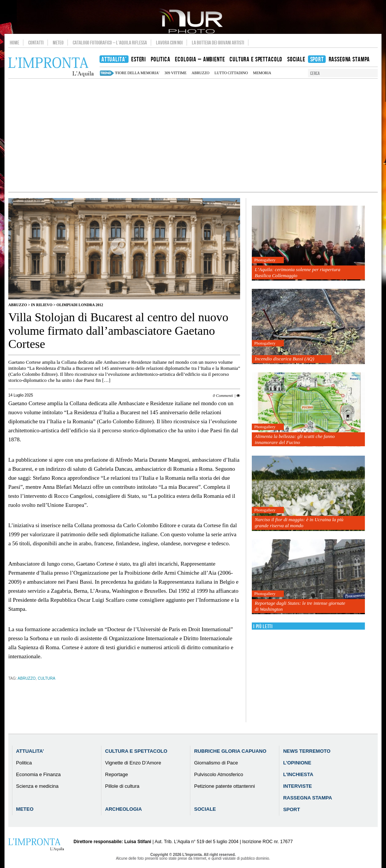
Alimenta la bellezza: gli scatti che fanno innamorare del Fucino (295, 439)
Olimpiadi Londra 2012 (80, 305)
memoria (262, 73)
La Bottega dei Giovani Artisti (218, 43)
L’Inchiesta (298, 774)
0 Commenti (223, 395)
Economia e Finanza (39, 774)
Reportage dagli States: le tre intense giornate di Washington (300, 606)
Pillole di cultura (122, 786)
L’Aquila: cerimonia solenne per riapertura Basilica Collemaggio (298, 272)
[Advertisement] (193, 135)
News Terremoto (307, 751)
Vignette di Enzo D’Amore (133, 763)
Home (15, 43)
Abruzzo (18, 305)
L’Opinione (297, 763)
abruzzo (200, 73)
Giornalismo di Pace (216, 763)
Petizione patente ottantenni (224, 786)
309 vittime (175, 73)
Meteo (58, 43)
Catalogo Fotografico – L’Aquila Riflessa (110, 43)
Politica (24, 763)
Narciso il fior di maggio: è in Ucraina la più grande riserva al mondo (299, 522)
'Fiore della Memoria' (137, 73)
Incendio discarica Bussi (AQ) (285, 359)
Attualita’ (30, 751)
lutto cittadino (231, 73)
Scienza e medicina (38, 786)
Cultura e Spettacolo (136, 751)
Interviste (297, 786)
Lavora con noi (169, 43)
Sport (292, 809)
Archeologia (124, 809)
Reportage (117, 774)
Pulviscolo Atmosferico (219, 774)
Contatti (36, 43)
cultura (46, 678)
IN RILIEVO (42, 305)
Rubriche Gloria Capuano (230, 751)
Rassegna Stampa (308, 798)
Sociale (205, 809)
